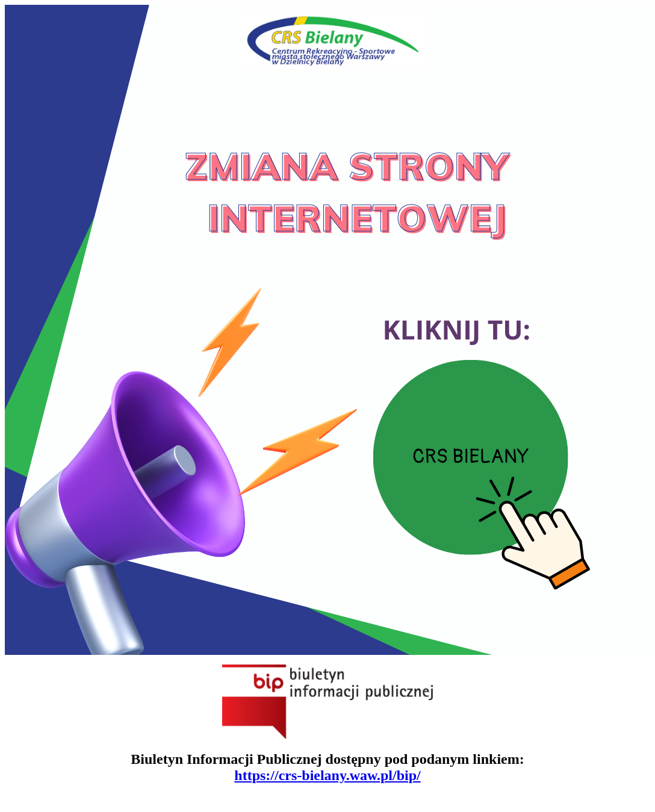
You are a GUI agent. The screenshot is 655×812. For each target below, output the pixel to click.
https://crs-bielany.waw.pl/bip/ (327, 775)
